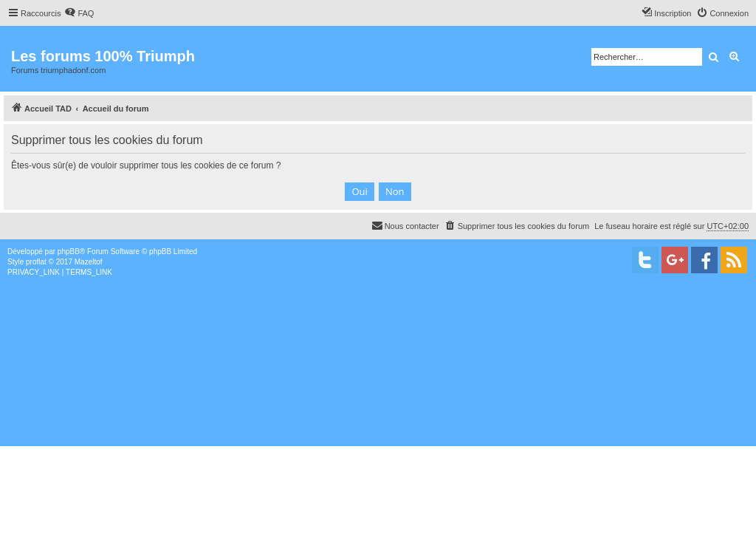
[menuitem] (79, 13)
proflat (36, 262)
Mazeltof (89, 262)
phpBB (69, 252)
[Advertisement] (378, 389)
